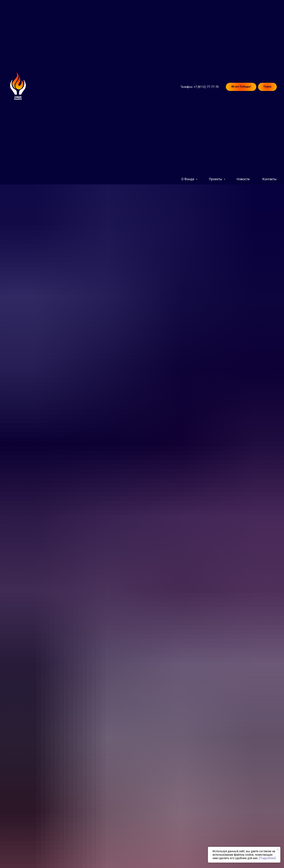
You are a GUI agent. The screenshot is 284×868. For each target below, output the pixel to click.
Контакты (270, 179)
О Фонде (188, 179)
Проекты (216, 179)
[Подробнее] (267, 858)
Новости (243, 179)
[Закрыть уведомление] (278, 850)
